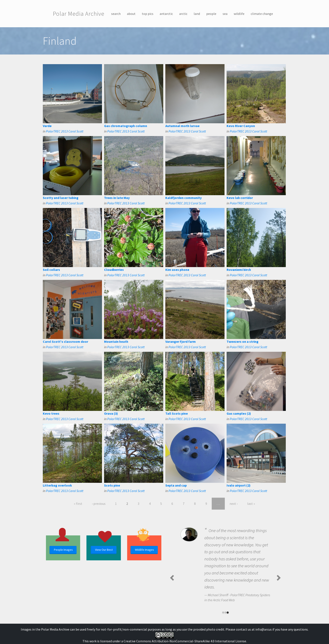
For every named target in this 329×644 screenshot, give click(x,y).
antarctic (166, 14)
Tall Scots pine (177, 413)
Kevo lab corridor (240, 198)
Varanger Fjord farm (181, 341)
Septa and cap (176, 485)
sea (225, 14)
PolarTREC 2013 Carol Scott (65, 131)
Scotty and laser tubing (61, 198)
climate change (262, 14)
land (197, 14)
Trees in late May (117, 198)
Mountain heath (116, 341)
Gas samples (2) (239, 413)
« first (78, 504)
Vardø (47, 126)
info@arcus (264, 629)
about (131, 14)
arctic (183, 14)
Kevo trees (51, 413)
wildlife (239, 14)
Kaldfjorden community (183, 198)
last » (251, 504)
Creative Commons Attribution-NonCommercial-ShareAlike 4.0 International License (185, 641)
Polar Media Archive (79, 14)
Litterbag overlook (57, 485)
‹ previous (99, 504)
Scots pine (112, 485)
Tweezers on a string (243, 341)
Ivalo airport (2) (239, 485)
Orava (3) (111, 413)
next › (234, 504)
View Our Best (104, 550)
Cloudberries (114, 270)
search (116, 14)
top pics (148, 14)
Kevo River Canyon (241, 126)
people (211, 14)
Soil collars (51, 270)
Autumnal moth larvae (182, 126)
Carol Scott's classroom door (65, 341)
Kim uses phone (177, 270)
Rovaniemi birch (239, 270)
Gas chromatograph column (126, 126)
